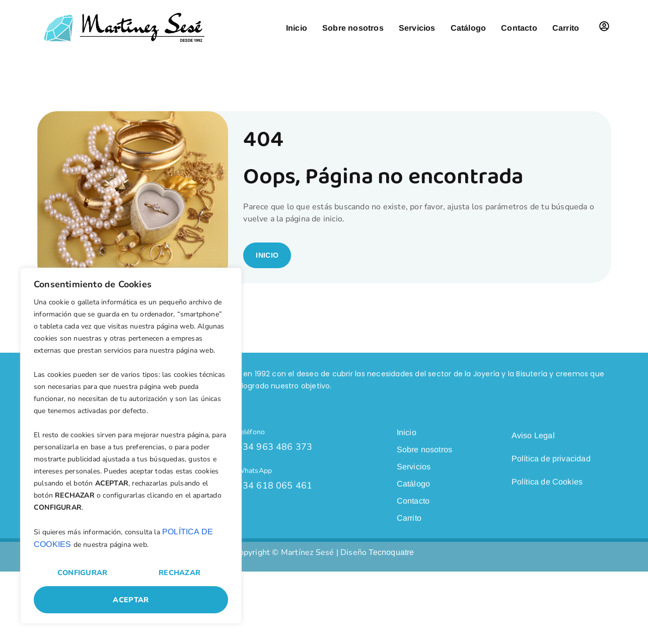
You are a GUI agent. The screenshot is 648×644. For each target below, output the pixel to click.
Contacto (519, 28)
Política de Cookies (547, 501)
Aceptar (131, 600)
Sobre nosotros (353, 28)
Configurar (83, 573)
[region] (131, 446)
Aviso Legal (533, 455)
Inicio (297, 28)
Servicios (417, 28)
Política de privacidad (551, 478)
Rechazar (179, 573)
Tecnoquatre (391, 561)
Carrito (566, 28)
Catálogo (469, 28)
